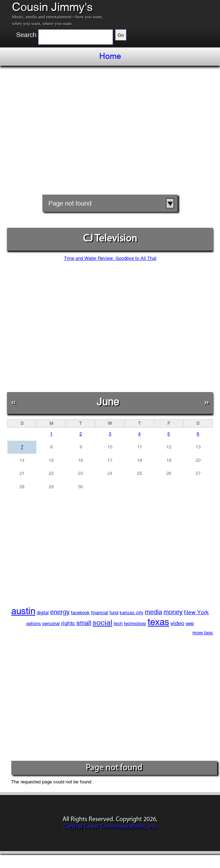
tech (118, 624)
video (177, 623)
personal (51, 624)
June (108, 402)
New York (196, 612)
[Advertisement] (110, 133)
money (173, 612)
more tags (203, 633)
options (34, 624)
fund (114, 613)
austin (23, 611)
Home (110, 56)
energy (60, 612)
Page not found (70, 203)
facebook (80, 613)
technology (135, 624)
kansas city (132, 613)
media (153, 612)
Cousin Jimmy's (52, 7)
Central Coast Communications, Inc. (110, 827)
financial (100, 613)
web (190, 624)
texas (158, 622)
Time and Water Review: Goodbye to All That (110, 258)
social (102, 623)
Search (26, 35)
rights (68, 623)
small (84, 623)
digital (43, 613)
